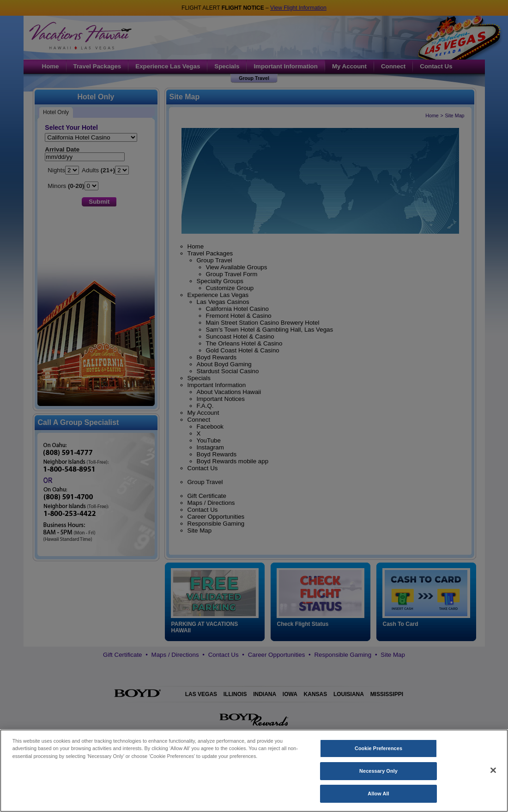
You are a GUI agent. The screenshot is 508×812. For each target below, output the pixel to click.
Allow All (378, 797)
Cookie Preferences (378, 752)
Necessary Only (378, 775)
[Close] (493, 774)
